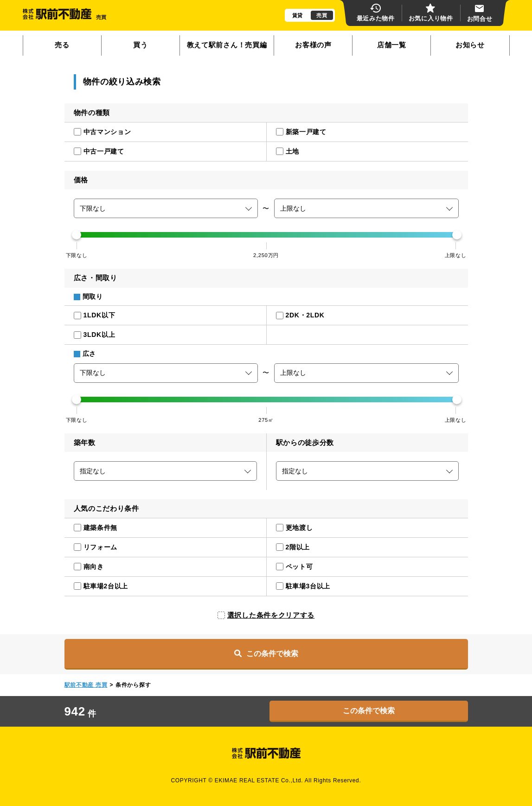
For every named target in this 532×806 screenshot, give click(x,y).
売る (62, 45)
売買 (322, 15)
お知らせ (470, 45)
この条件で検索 (266, 653)
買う (140, 45)
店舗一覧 (392, 45)
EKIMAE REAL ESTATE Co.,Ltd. (259, 780)
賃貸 (298, 15)
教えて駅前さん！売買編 (227, 45)
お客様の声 (313, 45)
